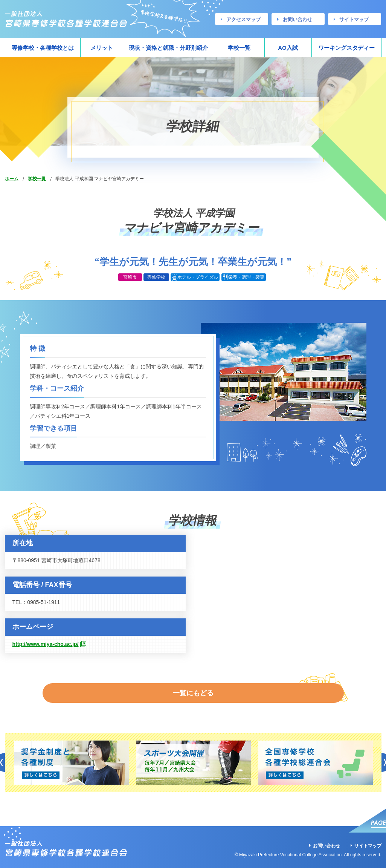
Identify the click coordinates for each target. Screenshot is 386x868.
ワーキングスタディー (346, 48)
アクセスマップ (243, 19)
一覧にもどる (193, 686)
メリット (102, 48)
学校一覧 (239, 48)
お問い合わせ (298, 19)
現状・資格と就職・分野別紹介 (168, 48)
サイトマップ (354, 19)
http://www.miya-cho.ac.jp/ (46, 644)
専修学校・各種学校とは (43, 48)
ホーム (12, 179)
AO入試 (288, 48)
